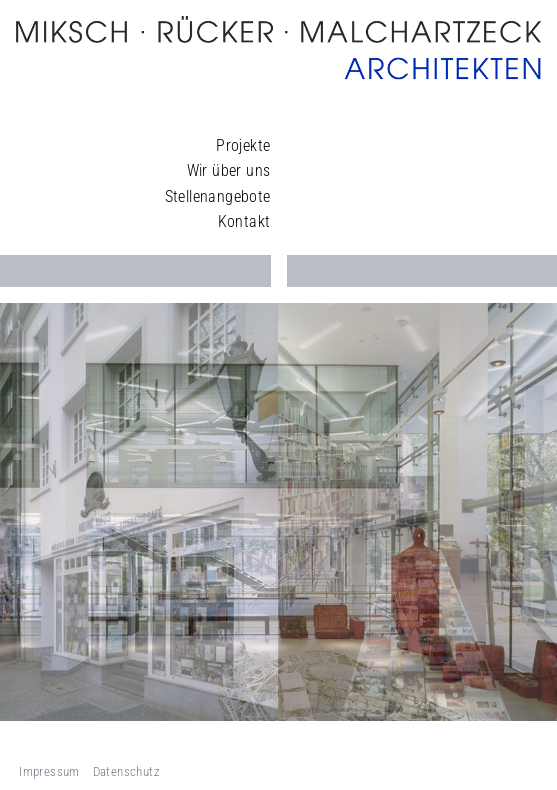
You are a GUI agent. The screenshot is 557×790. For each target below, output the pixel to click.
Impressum (49, 771)
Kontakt (244, 221)
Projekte (243, 145)
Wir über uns (229, 170)
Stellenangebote (218, 196)
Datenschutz (126, 771)
